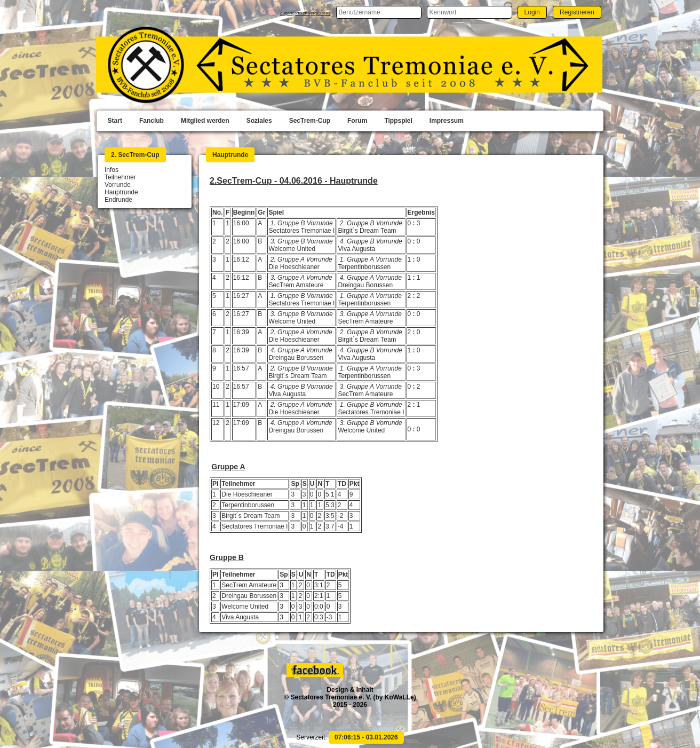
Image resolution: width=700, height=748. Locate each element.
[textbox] (379, 12)
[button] (532, 12)
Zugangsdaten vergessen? (305, 13)
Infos (112, 170)
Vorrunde (118, 185)
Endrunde (118, 200)
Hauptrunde (121, 192)
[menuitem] (115, 121)
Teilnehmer (120, 177)
